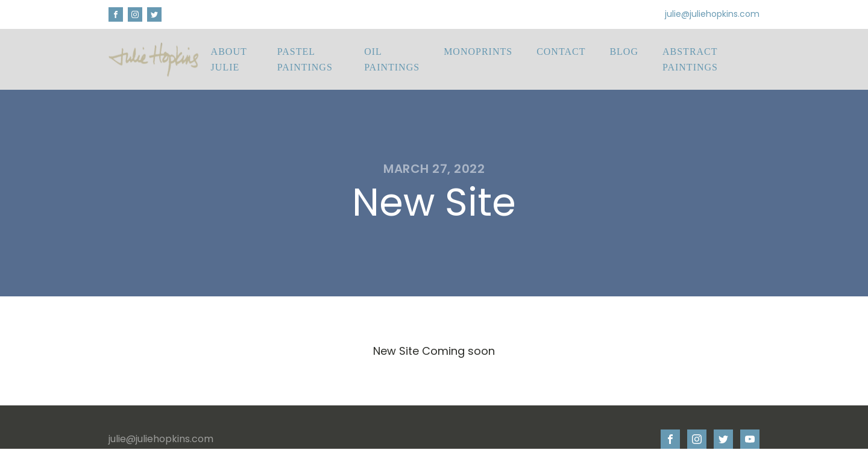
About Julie (229, 59)
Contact (561, 52)
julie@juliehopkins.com (712, 14)
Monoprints (478, 52)
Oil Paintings (392, 59)
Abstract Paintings (690, 59)
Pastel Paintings (305, 59)
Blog (624, 52)
